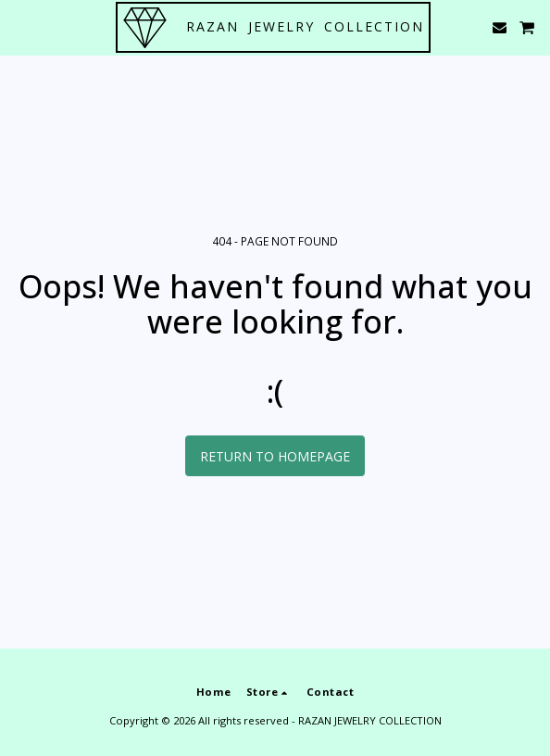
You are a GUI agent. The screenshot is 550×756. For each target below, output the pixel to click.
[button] (20, 26)
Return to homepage (275, 456)
